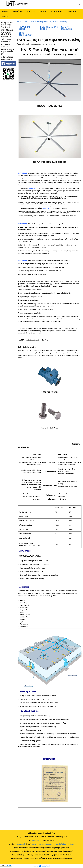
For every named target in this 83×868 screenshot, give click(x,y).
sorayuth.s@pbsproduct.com (43, 844)
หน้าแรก (20, 22)
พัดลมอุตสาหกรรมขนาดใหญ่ (44, 44)
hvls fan (25, 44)
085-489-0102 (37, 840)
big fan (31, 44)
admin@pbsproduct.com (65, 844)
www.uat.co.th (20, 844)
